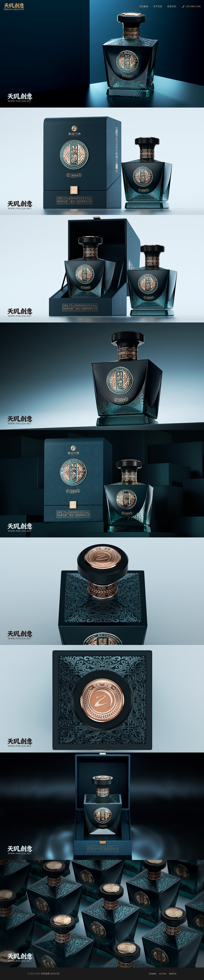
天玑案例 (152, 974)
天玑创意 (45, 974)
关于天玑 (163, 974)
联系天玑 (173, 974)
